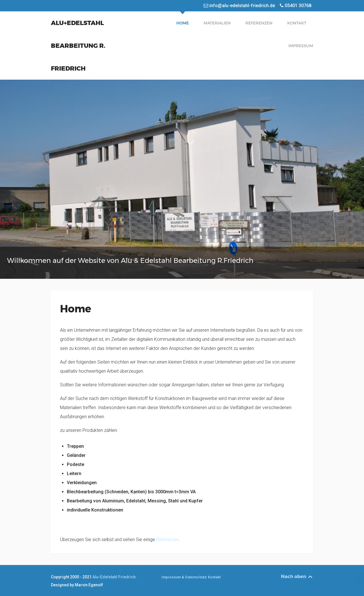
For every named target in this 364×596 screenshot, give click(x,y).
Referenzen (167, 540)
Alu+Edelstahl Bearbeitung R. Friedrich (78, 46)
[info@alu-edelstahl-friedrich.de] (240, 6)
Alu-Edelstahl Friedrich (114, 577)
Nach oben (297, 577)
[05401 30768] (296, 6)
